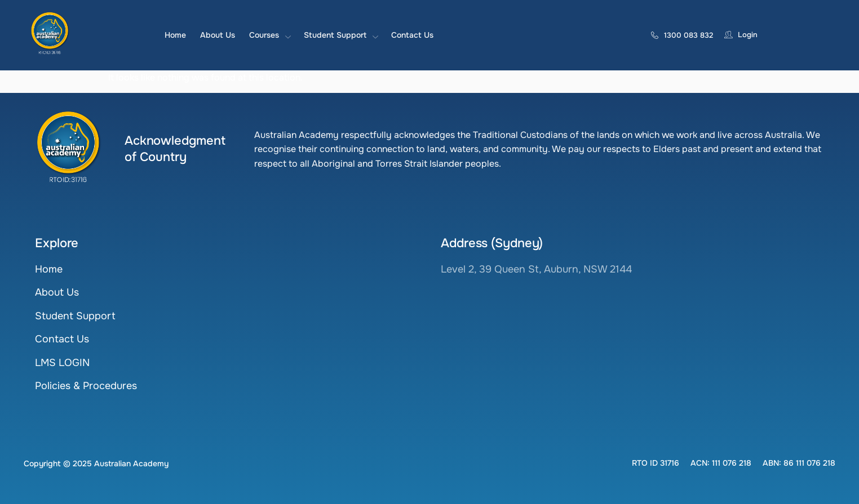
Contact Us (412, 35)
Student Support (340, 35)
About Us (218, 35)
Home (175, 35)
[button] (656, 463)
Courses (269, 35)
